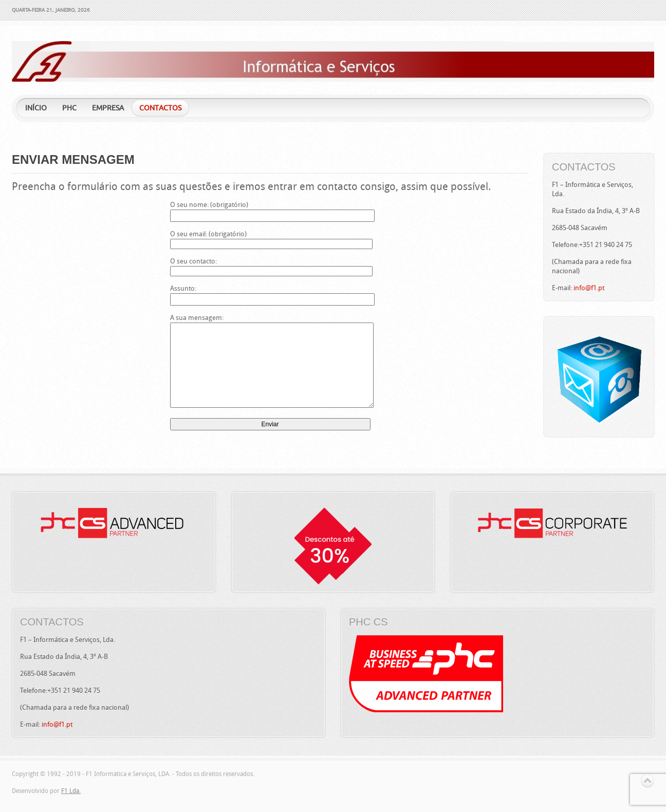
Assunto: (270, 294)
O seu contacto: (270, 266)
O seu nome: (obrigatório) (270, 210)
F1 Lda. (71, 791)
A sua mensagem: (270, 362)
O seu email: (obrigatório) (270, 239)
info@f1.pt (589, 288)
